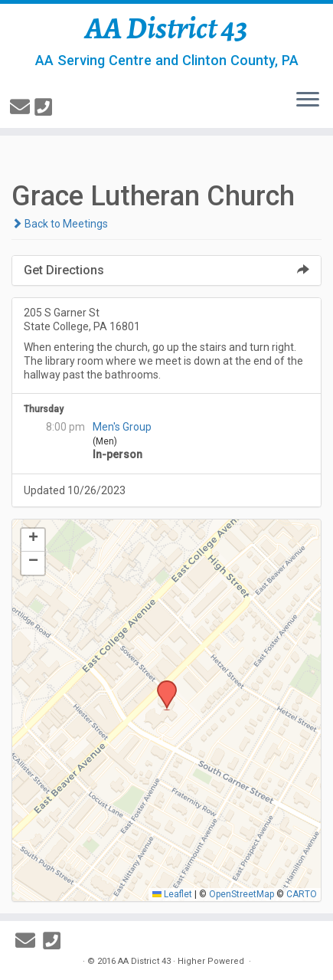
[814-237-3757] (46, 107)
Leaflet (172, 894)
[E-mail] (22, 107)
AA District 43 (166, 28)
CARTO (302, 894)
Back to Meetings (60, 224)
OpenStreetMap (242, 894)
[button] (162, 685)
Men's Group (122, 427)
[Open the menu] (308, 100)
